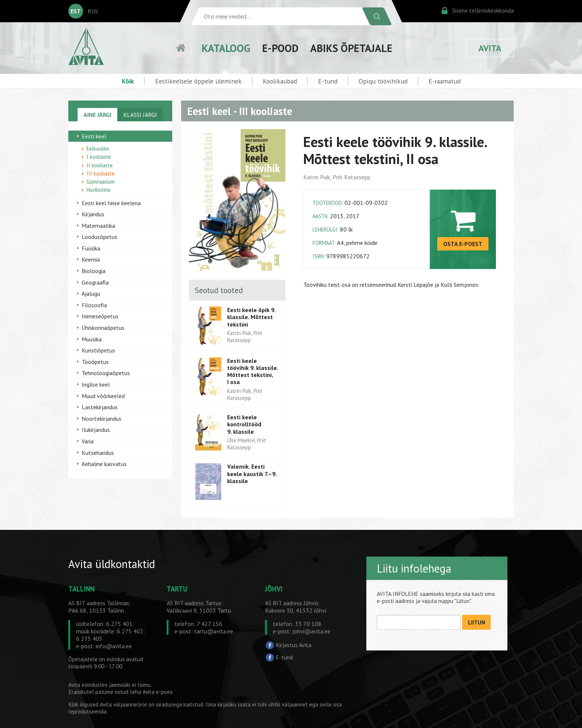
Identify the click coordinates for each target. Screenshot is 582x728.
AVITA (490, 48)
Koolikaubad (280, 81)
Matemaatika (98, 226)
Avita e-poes (158, 692)
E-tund (328, 81)
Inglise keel (96, 384)
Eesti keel (94, 136)
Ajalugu (91, 294)
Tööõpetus (95, 362)
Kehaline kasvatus (104, 464)
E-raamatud (445, 81)
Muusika (92, 339)
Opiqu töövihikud (383, 81)
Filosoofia (94, 305)
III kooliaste (101, 173)
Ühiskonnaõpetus (103, 328)
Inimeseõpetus (100, 316)
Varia (88, 441)
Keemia (91, 259)
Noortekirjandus (102, 419)
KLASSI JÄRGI (140, 115)
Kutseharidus (98, 453)
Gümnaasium (101, 182)
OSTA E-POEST (463, 244)
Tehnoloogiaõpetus (106, 373)
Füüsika (91, 248)
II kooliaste (100, 165)
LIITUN (477, 622)
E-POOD (280, 48)
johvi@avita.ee (311, 631)
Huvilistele (99, 190)
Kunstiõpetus (98, 350)
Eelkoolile (98, 149)
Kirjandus (93, 214)
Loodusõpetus (99, 237)
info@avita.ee (114, 646)
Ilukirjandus (96, 430)
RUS (93, 11)
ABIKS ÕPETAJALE (351, 48)
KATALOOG (226, 48)
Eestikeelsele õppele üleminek (198, 81)
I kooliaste (99, 157)
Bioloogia (94, 271)
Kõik (128, 81)
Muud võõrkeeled (103, 396)
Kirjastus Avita (294, 645)
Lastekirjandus (100, 407)
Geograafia (95, 282)
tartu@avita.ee (214, 631)
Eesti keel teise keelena (111, 203)
